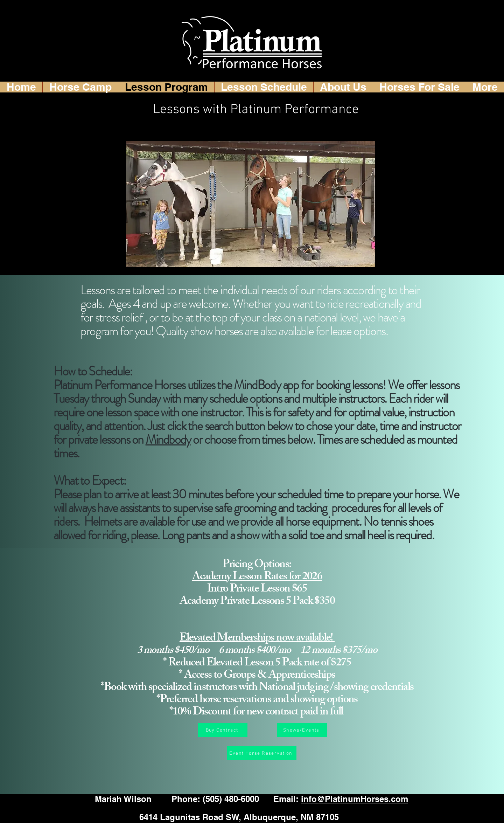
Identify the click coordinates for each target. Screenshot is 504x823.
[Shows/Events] (302, 730)
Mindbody (168, 440)
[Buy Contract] (223, 730)
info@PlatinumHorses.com (355, 799)
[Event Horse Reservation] (262, 753)
